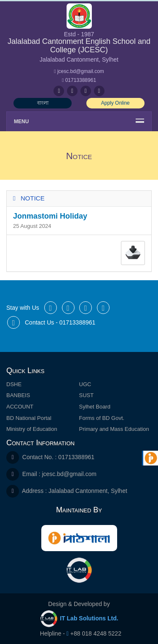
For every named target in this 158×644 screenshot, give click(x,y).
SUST (87, 395)
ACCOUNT (20, 407)
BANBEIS (18, 395)
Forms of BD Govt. (102, 418)
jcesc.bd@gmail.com (69, 474)
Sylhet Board (95, 407)
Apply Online (115, 103)
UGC (85, 384)
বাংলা (43, 103)
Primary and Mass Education (114, 429)
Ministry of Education (32, 429)
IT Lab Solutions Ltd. (79, 619)
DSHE (14, 384)
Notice (33, 198)
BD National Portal (29, 418)
